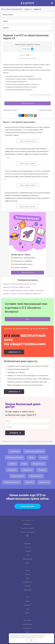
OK (32, 640)
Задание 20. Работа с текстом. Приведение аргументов (22, 294)
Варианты (28, 613)
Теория (28, 601)
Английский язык (38, 464)
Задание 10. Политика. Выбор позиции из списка (20, 284)
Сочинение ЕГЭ (28, 628)
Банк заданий (28, 620)
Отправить (14, 433)
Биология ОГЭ (44, 482)
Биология (12, 464)
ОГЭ (28, 597)
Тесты (28, 609)
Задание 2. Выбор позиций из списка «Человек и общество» (23, 290)
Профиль (28, 551)
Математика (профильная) (34, 451)
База (28, 555)
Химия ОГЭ (29, 482)
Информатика (27, 470)
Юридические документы (28, 528)
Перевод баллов (28, 624)
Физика (31, 457)
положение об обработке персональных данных (40, 441)
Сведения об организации (28, 532)
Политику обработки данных (18, 637)
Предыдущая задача (10, 110)
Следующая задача (45, 110)
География (42, 470)
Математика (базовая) (15, 457)
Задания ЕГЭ (28, 605)
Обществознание (28, 559)
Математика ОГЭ (36, 476)
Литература (12, 470)
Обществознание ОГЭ (12, 482)
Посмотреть (28, 49)
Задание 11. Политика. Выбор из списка (17, 287)
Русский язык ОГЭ (18, 476)
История (43, 457)
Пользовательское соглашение (34, 637)
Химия (24, 464)
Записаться (13, 352)
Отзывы (28, 632)
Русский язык (14, 451)
